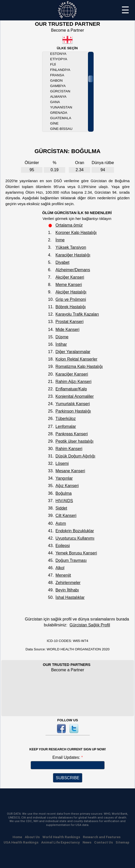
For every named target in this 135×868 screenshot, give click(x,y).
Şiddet (61, 508)
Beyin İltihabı (67, 590)
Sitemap (122, 842)
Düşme (62, 337)
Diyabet (62, 262)
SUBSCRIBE (67, 778)
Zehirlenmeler (68, 583)
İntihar (61, 344)
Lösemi (62, 463)
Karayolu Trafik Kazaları (77, 314)
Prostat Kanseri (69, 322)
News (87, 842)
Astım (61, 523)
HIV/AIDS (64, 501)
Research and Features (102, 837)
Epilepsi (63, 546)
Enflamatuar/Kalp (71, 389)
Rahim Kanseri (69, 449)
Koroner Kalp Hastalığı (76, 233)
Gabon (56, 80)
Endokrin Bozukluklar (75, 531)
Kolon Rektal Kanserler (76, 359)
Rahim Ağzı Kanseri (74, 382)
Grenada (59, 113)
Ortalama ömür (69, 225)
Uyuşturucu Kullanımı (75, 538)
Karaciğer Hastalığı (73, 255)
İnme (60, 240)
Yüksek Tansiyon (71, 247)
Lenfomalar (66, 426)
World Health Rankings (61, 837)
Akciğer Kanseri (70, 277)
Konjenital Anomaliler (75, 396)
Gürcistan (60, 91)
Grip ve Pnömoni (71, 299)
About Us (32, 837)
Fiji (53, 64)
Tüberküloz (66, 419)
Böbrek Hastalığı (71, 307)
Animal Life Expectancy (60, 842)
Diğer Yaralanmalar (73, 352)
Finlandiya (60, 70)
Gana (55, 102)
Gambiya (58, 86)
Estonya (58, 54)
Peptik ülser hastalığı (75, 441)
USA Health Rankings (21, 842)
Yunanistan (61, 107)
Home (17, 837)
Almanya (58, 97)
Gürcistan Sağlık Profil (90, 625)
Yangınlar (64, 478)
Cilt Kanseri (66, 516)
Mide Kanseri (67, 330)
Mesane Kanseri (70, 471)
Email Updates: (67, 757)
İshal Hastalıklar (70, 597)
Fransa (57, 75)
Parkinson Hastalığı (73, 411)
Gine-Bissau (61, 129)
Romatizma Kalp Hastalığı (79, 367)
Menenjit (63, 575)
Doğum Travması (71, 560)
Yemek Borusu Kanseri (76, 553)
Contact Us (103, 842)
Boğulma (64, 493)
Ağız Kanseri (67, 486)
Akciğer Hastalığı (71, 292)
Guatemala (61, 118)
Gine (54, 123)
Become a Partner (68, 30)
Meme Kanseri (69, 285)
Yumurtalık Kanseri (73, 404)
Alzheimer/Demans (73, 270)
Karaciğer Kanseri (72, 374)
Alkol (60, 568)
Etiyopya (59, 59)
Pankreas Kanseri (72, 434)
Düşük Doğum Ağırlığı (75, 456)
